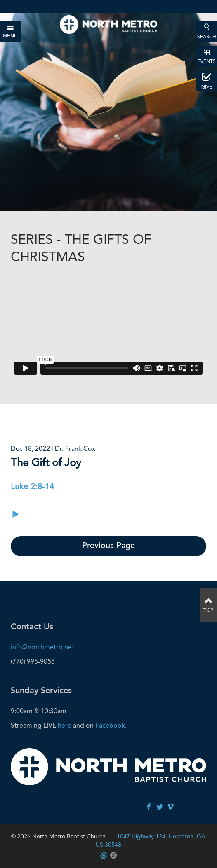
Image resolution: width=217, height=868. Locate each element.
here (65, 725)
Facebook (110, 725)
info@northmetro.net (42, 647)
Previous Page (108, 546)
